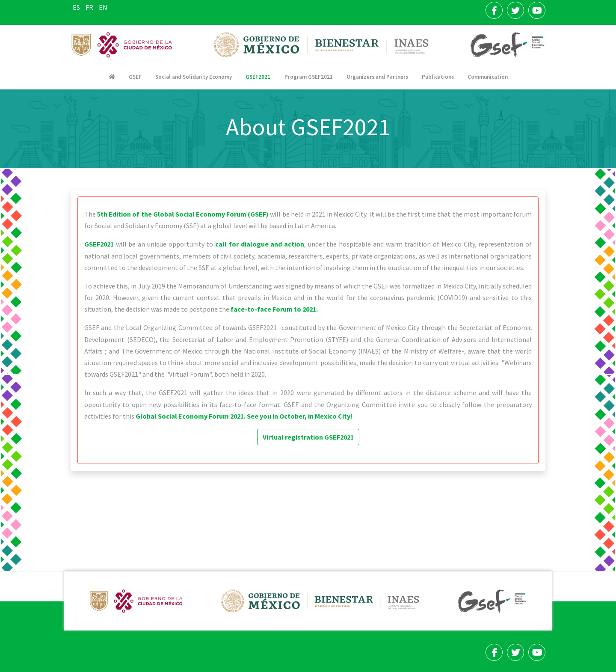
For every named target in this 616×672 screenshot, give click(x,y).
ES (77, 7)
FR (90, 7)
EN (103, 7)
